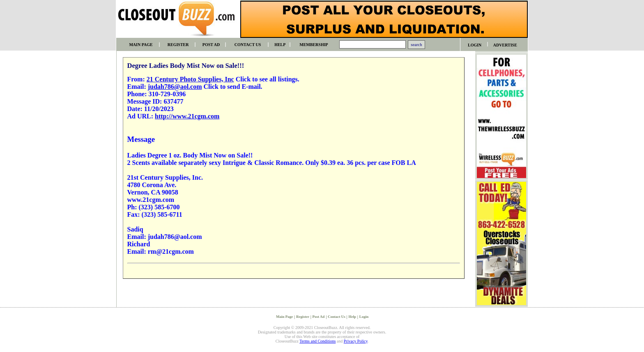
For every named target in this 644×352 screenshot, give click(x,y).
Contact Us (337, 317)
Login (364, 317)
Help (353, 317)
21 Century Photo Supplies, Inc (190, 79)
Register (303, 317)
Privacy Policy (356, 341)
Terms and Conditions (317, 341)
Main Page (284, 317)
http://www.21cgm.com (187, 116)
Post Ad (319, 317)
